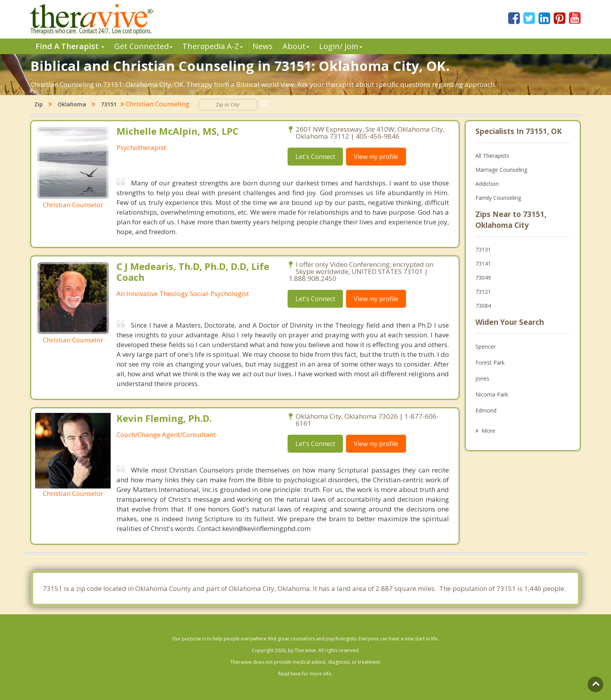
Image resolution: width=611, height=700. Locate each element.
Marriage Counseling (501, 170)
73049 (483, 278)
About (296, 46)
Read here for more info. (305, 674)
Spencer (486, 346)
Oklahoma (72, 104)
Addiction (487, 184)
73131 (483, 249)
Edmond (486, 410)
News (263, 46)
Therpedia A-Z (213, 46)
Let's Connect (315, 157)
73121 (483, 292)
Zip (39, 104)
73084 (483, 306)
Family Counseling (498, 198)
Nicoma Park (492, 394)
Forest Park (490, 362)
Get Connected (143, 46)
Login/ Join (341, 46)
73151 (109, 104)
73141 (483, 264)
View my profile (376, 157)
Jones (482, 378)
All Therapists (492, 156)
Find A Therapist (70, 46)
